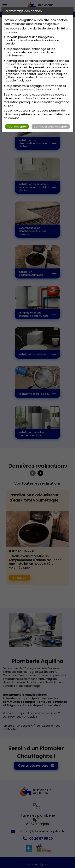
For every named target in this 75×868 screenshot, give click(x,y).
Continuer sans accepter (51, 127)
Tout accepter (17, 127)
